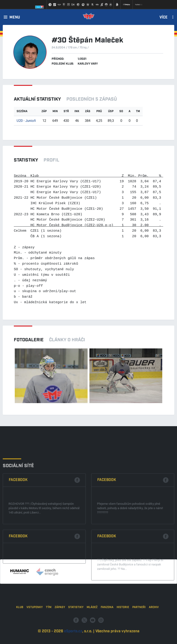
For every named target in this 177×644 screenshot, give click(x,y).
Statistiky (76, 622)
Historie (123, 622)
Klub (20, 622)
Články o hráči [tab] (67, 340)
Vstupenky (35, 622)
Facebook (18, 514)
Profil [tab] (51, 160)
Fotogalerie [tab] (29, 340)
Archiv (154, 622)
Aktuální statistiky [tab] (37, 99)
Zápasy (60, 622)
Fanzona (107, 622)
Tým (49, 622)
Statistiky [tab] (26, 160)
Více (164, 18)
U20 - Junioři (26, 120)
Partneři (139, 622)
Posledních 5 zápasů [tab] (92, 99)
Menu (15, 18)
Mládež (92, 622)
